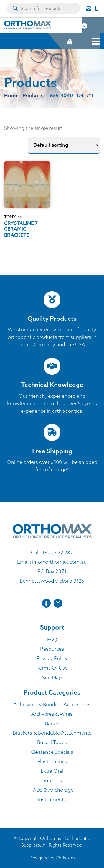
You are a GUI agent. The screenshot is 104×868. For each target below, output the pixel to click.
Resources (52, 649)
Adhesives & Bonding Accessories (52, 704)
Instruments (52, 799)
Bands (52, 723)
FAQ (52, 639)
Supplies (52, 780)
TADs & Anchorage (52, 790)
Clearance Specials (52, 752)
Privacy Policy (52, 658)
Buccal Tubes (52, 742)
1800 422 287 (57, 552)
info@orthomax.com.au (59, 562)
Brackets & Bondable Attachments (52, 733)
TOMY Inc (13, 217)
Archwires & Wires (52, 714)
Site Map (52, 677)
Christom (65, 858)
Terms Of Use (52, 668)
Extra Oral (52, 771)
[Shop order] (64, 145)
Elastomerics (52, 761)
